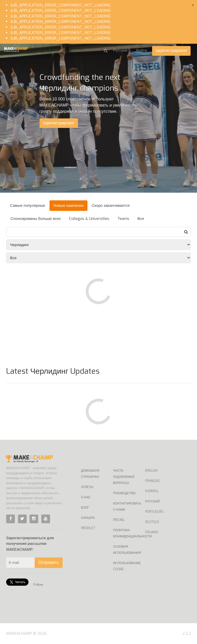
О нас (86, 497)
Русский (152, 501)
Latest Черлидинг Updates (53, 371)
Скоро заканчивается (111, 206)
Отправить (49, 562)
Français (152, 481)
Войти (142, 50)
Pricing (119, 520)
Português (154, 512)
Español (152, 491)
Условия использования (125, 550)
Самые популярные (28, 206)
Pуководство (124, 493)
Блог (85, 508)
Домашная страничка (90, 474)
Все (141, 219)
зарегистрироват (171, 50)
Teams (123, 219)
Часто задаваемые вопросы (124, 477)
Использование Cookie (125, 566)
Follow (38, 585)
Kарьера (88, 518)
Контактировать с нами (125, 507)
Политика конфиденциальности (125, 533)
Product (88, 528)
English (151, 471)
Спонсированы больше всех (36, 219)
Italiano (152, 532)
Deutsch (152, 522)
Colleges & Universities (89, 219)
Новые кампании (68, 206)
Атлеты (87, 487)
